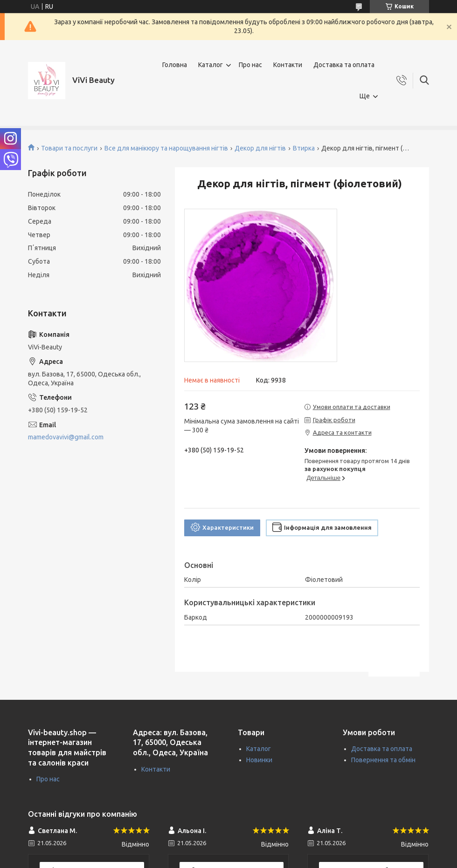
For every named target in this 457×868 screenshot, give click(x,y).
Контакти (288, 65)
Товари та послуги (69, 148)
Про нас (250, 65)
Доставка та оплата (344, 65)
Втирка (304, 148)
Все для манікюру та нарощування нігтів (166, 148)
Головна (175, 65)
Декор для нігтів (260, 148)
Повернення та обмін (383, 760)
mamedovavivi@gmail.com (66, 437)
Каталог (211, 65)
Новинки (259, 760)
